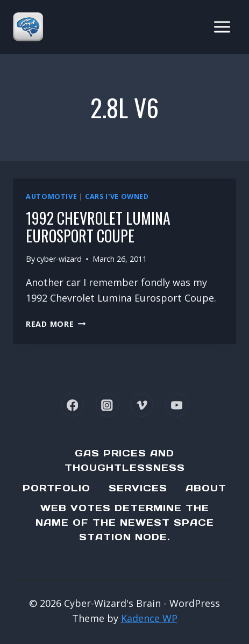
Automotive (51, 196)
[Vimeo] (142, 405)
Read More (56, 324)
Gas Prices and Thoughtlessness (125, 460)
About (206, 488)
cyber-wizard (59, 259)
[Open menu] (222, 27)
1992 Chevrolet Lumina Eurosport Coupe (98, 227)
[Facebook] (72, 405)
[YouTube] (177, 405)
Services (138, 488)
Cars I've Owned (117, 196)
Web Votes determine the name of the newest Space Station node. (125, 523)
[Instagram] (107, 405)
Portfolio (56, 488)
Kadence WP (149, 618)
